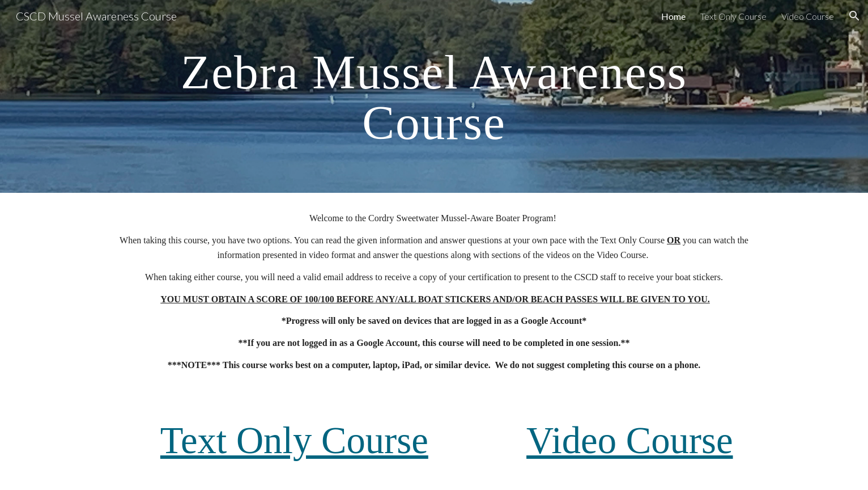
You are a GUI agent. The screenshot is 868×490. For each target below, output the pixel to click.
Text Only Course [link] (733, 16)
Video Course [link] (808, 16)
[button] (854, 16)
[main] (434, 97)
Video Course (629, 440)
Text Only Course (294, 440)
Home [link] (673, 16)
